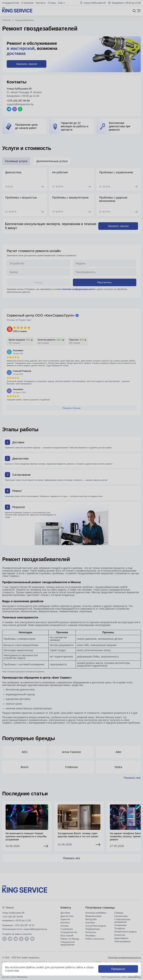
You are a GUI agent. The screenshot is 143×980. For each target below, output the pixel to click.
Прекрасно (118, 969)
